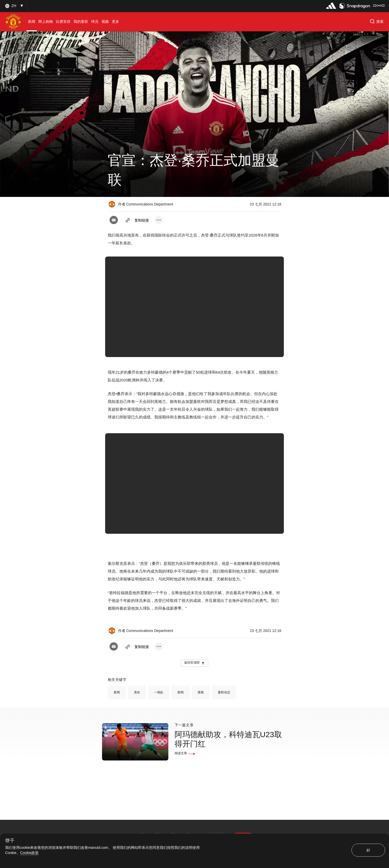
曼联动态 (224, 692)
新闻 (117, 692)
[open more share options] (159, 220)
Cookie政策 (30, 853)
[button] (13, 6)
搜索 (201, 692)
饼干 (10, 841)
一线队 (159, 692)
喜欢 (137, 692)
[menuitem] (32, 22)
